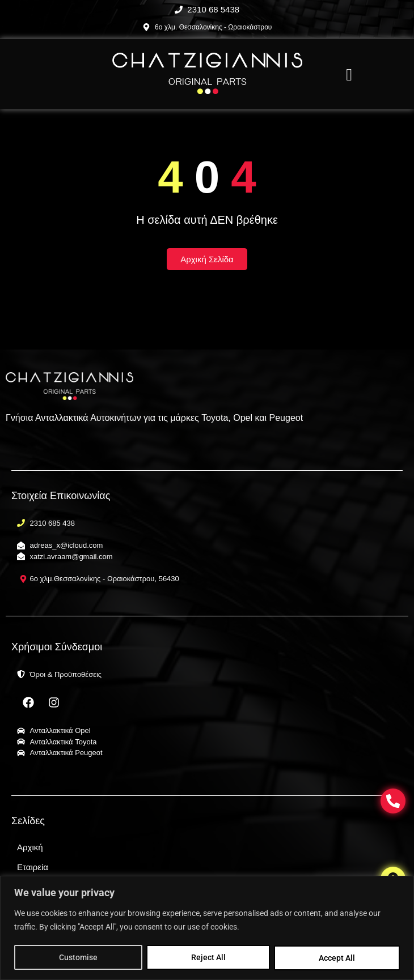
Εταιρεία (33, 867)
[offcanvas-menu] (349, 75)
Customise (78, 958)
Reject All (208, 958)
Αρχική (30, 847)
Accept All (337, 958)
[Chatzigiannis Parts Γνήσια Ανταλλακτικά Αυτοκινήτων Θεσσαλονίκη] (207, 74)
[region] (207, 928)
